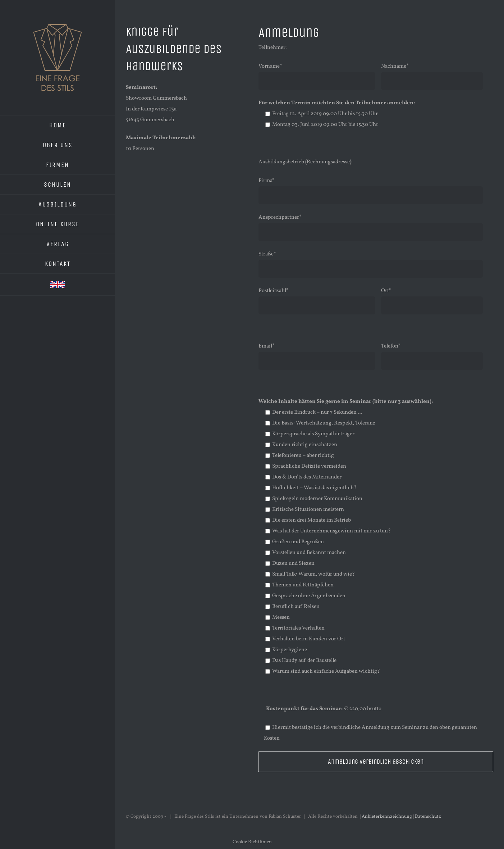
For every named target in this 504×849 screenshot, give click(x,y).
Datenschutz (428, 817)
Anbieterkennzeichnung (387, 817)
